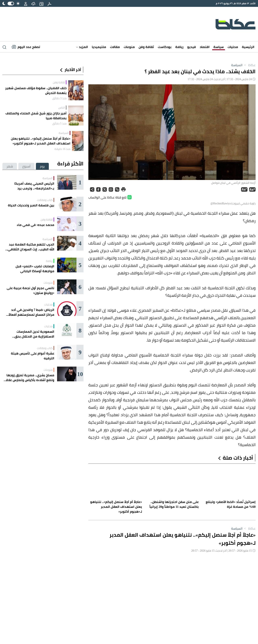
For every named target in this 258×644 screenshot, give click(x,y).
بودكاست (165, 47)
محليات (233, 47)
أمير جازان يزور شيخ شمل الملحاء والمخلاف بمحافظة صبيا (36, 116)
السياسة (237, 65)
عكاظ (249, 65)
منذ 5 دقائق (59, 123)
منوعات (129, 47)
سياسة (219, 47)
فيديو (192, 47)
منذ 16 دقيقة (62, 149)
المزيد (82, 47)
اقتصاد (205, 47)
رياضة (179, 47)
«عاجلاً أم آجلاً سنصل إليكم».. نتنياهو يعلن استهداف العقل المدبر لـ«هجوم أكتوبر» (41, 141)
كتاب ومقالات (45, 200)
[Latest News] (26, 47)
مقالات (115, 47)
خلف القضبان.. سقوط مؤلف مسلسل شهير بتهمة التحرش (36, 90)
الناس (62, 108)
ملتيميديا (99, 47)
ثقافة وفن (146, 47)
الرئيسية (248, 47)
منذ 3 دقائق (59, 98)
